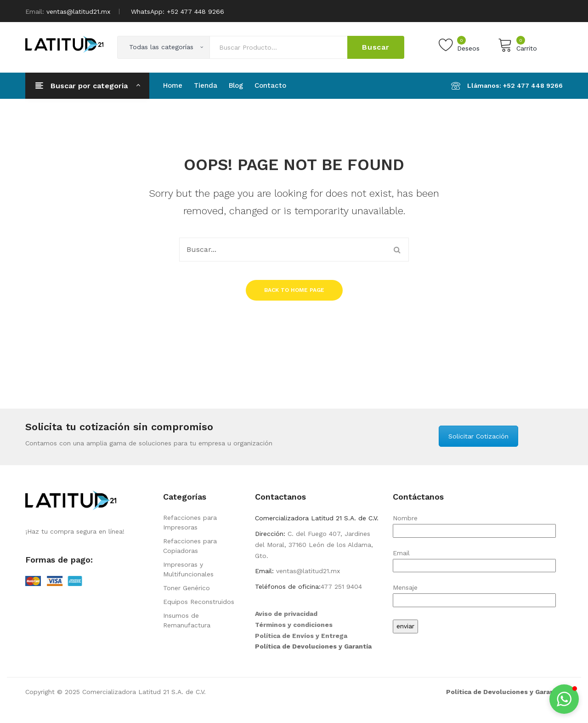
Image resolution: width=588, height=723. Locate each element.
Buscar (376, 47)
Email (474, 559)
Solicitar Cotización (478, 436)
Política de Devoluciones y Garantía (313, 646)
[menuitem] (173, 85)
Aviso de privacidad (286, 614)
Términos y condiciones (294, 625)
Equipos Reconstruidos (199, 602)
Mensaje (474, 594)
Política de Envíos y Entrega (301, 636)
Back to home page (294, 290)
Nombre (474, 524)
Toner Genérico (187, 588)
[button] (564, 699)
